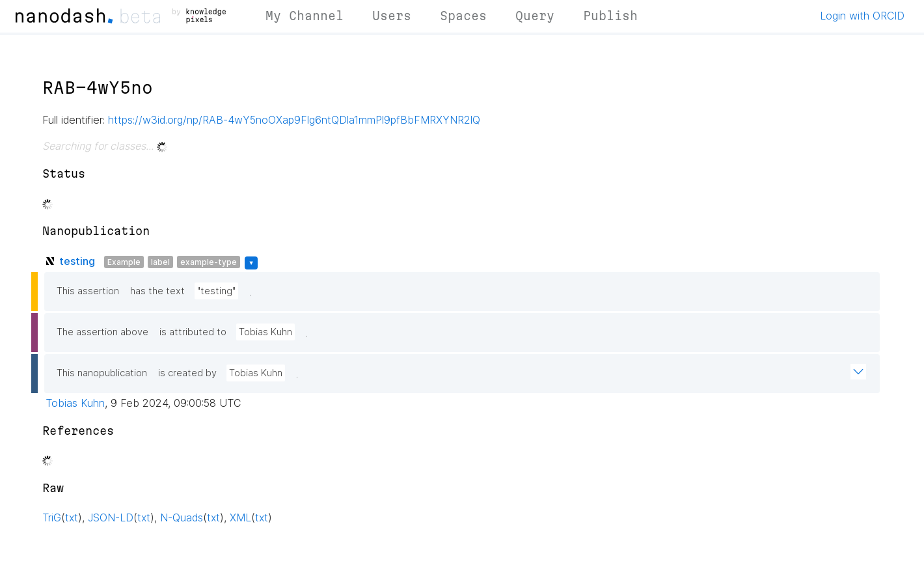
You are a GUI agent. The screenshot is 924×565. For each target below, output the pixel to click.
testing (77, 261)
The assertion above (102, 332)
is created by (187, 373)
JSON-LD (111, 517)
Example (124, 262)
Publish (610, 16)
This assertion (88, 291)
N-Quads (182, 517)
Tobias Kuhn (265, 332)
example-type (209, 262)
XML (240, 517)
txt (72, 517)
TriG (52, 517)
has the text (157, 291)
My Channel (305, 16)
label (160, 262)
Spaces (463, 16)
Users (392, 16)
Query (535, 16)
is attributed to (193, 332)
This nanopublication (102, 373)
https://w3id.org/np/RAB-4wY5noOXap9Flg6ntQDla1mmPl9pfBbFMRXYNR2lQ (294, 120)
